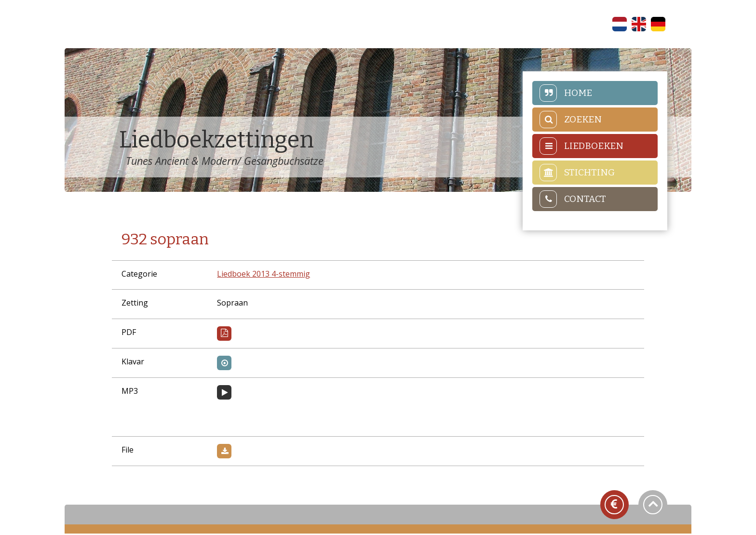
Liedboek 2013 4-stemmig (265, 275)
